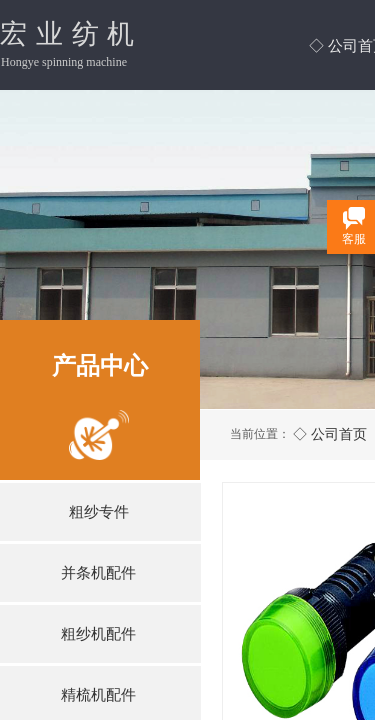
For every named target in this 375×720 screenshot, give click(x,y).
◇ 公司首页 (330, 434)
